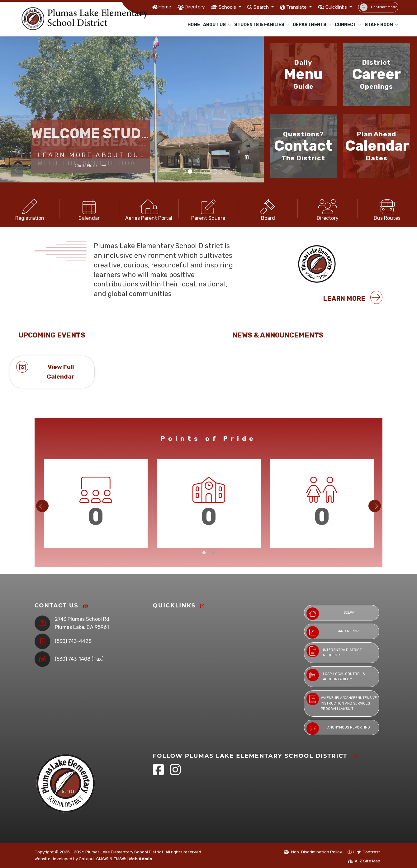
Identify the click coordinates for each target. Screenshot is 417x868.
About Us (216, 25)
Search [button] (251, 7)
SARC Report (334, 630)
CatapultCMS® (94, 857)
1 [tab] (204, 561)
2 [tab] (213, 561)
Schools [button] (215, 7)
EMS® (120, 857)
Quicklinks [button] (334, 7)
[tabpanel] (132, 109)
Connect (347, 25)
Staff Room (380, 25)
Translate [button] (290, 7)
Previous (17, 170)
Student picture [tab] (227, 172)
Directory (179, 7)
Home (147, 7)
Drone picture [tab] (196, 172)
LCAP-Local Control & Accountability (336, 673)
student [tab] (221, 172)
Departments (310, 25)
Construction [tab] (190, 172)
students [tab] (209, 172)
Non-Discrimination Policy (313, 850)
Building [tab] (184, 172)
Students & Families (259, 25)
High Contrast (367, 850)
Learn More (353, 305)
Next (247, 170)
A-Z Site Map (364, 859)
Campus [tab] (202, 172)
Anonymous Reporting (338, 727)
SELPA (330, 612)
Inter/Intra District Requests (334, 649)
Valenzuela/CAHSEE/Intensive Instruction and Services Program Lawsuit (342, 700)
